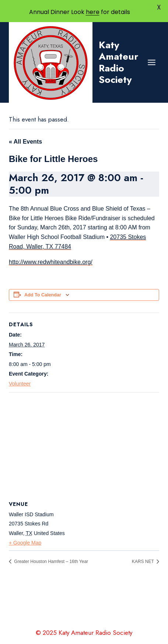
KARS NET (143, 562)
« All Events (25, 142)
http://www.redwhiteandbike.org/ (51, 262)
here (93, 12)
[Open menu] (151, 62)
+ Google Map (25, 543)
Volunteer (20, 384)
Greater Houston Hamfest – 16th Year (50, 562)
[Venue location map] (84, 446)
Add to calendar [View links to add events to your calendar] (43, 295)
